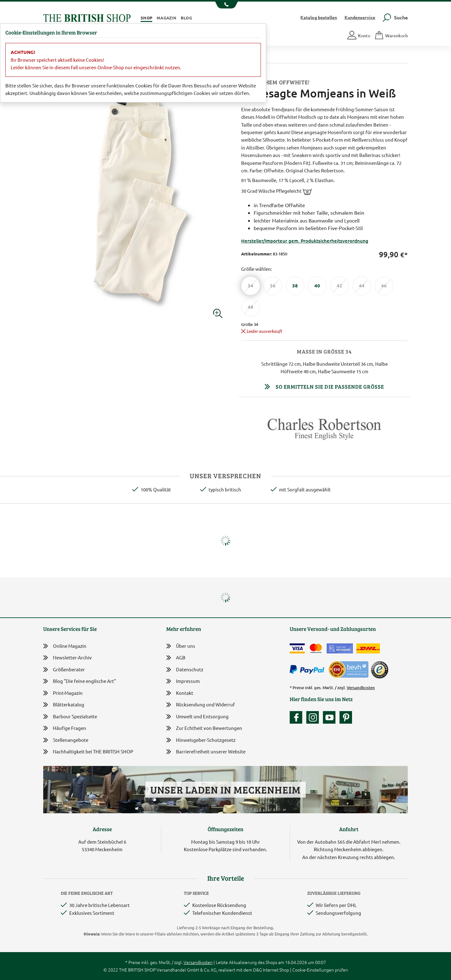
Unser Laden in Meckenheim (225, 790)
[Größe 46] (384, 286)
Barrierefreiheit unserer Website (206, 752)
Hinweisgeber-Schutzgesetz (201, 740)
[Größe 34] (251, 286)
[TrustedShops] (380, 670)
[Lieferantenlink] (325, 431)
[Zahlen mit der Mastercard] (316, 648)
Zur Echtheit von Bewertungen (204, 728)
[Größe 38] (295, 286)
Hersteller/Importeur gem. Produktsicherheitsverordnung (305, 241)
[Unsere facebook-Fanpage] (298, 717)
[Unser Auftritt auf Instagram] (314, 717)
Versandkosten (361, 688)
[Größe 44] (362, 286)
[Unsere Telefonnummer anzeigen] (226, 5)
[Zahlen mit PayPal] (308, 670)
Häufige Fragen (65, 728)
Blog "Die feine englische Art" (80, 681)
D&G (257, 970)
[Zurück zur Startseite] (87, 17)
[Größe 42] (340, 286)
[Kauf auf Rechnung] (340, 648)
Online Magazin (65, 646)
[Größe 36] (273, 286)
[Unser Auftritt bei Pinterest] (346, 717)
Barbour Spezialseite (70, 717)
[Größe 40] (317, 286)
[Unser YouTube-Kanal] (331, 717)
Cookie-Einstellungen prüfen (320, 970)
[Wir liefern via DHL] (368, 648)
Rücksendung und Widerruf (201, 705)
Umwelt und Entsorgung (197, 717)
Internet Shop (276, 970)
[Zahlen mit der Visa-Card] (297, 648)
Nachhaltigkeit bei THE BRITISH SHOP (88, 752)
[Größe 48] (251, 307)
